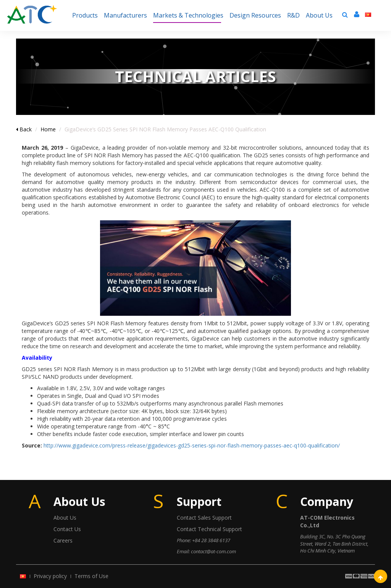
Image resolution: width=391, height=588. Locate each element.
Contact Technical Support (209, 529)
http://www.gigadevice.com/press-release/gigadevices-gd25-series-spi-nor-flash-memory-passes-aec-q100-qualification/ (192, 445)
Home (48, 129)
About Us (65, 518)
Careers (63, 540)
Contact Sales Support (204, 518)
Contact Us (67, 529)
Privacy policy (50, 576)
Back (24, 129)
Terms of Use (91, 576)
